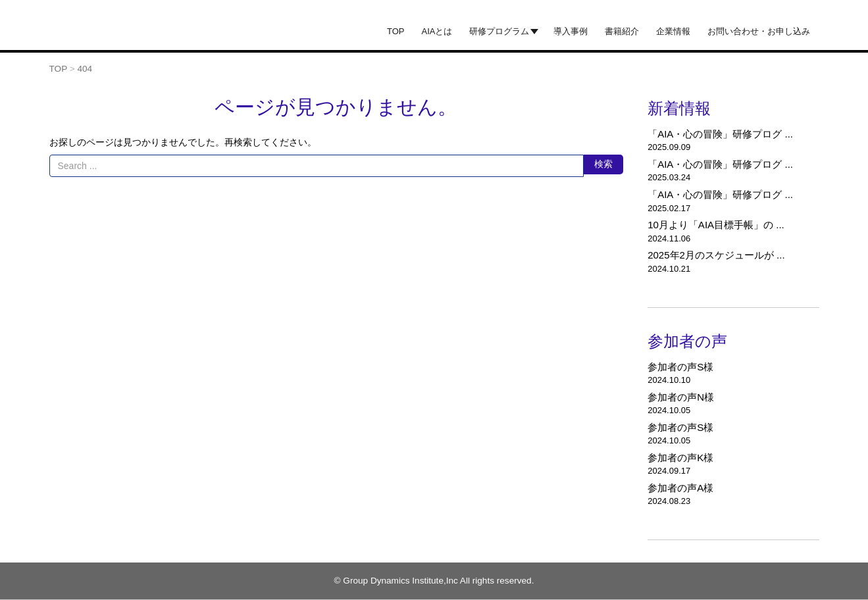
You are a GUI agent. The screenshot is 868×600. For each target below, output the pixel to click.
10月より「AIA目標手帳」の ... (716, 225)
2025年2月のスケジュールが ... (716, 255)
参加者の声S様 (680, 367)
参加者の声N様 (681, 397)
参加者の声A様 (680, 488)
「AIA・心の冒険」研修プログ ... (720, 134)
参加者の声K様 (680, 458)
